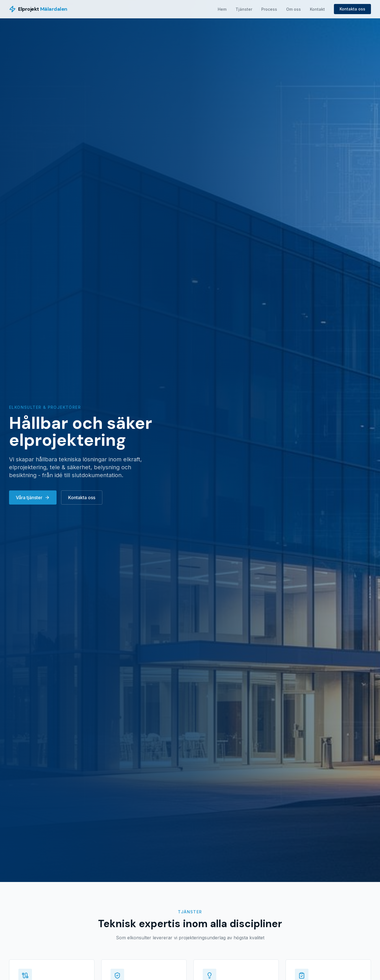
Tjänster (244, 9)
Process (269, 9)
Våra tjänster (33, 497)
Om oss (293, 9)
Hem (222, 9)
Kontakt (317, 9)
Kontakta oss (352, 9)
